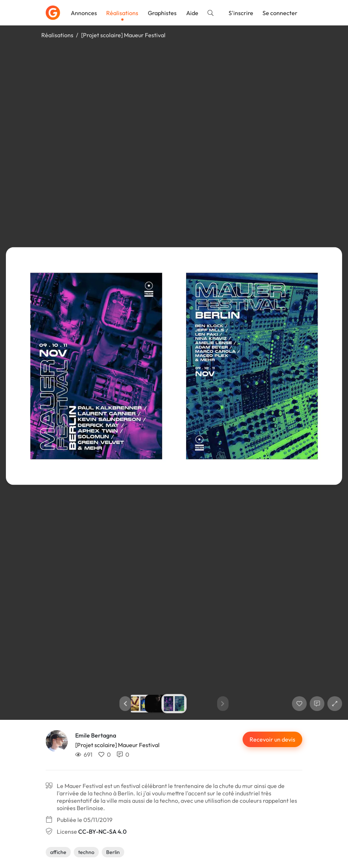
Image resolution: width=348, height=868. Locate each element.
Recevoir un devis (272, 739)
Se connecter (280, 13)
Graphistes (162, 13)
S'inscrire (241, 13)
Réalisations (122, 13)
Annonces (84, 13)
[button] (125, 704)
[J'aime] (299, 704)
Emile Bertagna (96, 735)
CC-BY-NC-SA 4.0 (102, 832)
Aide (192, 13)
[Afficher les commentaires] (317, 704)
